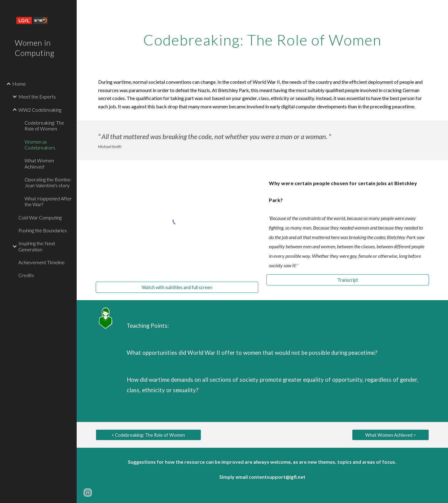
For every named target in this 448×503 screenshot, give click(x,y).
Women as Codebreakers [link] (40, 145)
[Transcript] (348, 280)
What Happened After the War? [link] (48, 201)
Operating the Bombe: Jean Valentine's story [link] (48, 182)
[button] (88, 493)
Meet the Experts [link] (37, 97)
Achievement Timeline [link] (42, 262)
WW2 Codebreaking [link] (40, 110)
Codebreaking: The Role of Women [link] (44, 126)
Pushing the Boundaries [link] (43, 230)
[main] (262, 38)
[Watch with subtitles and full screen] (177, 287)
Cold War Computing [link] (40, 217)
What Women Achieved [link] (39, 163)
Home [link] (19, 84)
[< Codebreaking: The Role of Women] (148, 435)
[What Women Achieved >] (391, 435)
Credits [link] (26, 275)
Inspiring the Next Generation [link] (37, 246)
